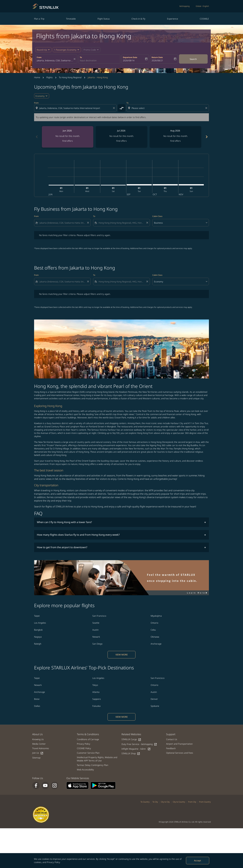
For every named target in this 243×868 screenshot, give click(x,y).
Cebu (153, 630)
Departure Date (130, 57)
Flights (50, 77)
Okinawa (155, 637)
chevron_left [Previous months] (37, 137)
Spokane (155, 706)
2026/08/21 (157, 60)
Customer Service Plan (88, 753)
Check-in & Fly (138, 19)
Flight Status (104, 19)
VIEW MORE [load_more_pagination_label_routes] (122, 655)
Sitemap (36, 758)
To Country (145, 802)
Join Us (38, 753)
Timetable (71, 19)
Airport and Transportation (179, 744)
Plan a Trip (39, 19)
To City (155, 802)
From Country (205, 802)
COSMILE (204, 19)
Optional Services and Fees (180, 753)
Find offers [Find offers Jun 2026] (68, 141)
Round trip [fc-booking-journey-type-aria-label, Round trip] (42, 50)
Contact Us (172, 739)
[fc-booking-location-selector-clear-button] (75, 59)
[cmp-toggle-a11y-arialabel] (122, 108)
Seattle (96, 623)
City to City (165, 802)
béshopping (184, 6)
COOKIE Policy (84, 748)
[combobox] (55, 60)
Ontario (154, 623)
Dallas (37, 706)
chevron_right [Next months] (206, 137)
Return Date (157, 57)
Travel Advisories (41, 748)
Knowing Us (38, 739)
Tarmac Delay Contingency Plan (93, 765)
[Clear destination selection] (207, 108)
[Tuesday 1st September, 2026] (139, 185)
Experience (173, 19)
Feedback (171, 748)
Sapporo (97, 699)
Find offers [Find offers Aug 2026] (175, 141)
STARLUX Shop (131, 754)
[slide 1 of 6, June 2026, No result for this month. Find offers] (68, 137)
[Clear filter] (88, 223)
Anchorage (156, 644)
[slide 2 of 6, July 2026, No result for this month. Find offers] (122, 137)
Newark (96, 637)
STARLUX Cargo (131, 739)
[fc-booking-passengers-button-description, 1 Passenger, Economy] (65, 50)
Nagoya (38, 637)
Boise (37, 699)
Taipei (37, 616)
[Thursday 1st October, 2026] (165, 185)
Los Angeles (40, 623)
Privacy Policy (53, 862)
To (81, 57)
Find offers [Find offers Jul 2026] (122, 141)
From (39, 57)
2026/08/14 (129, 60)
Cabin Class (157, 216)
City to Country (179, 802)
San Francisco (99, 616)
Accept (198, 860)
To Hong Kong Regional (70, 77)
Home (37, 77)
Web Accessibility (85, 770)
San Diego (97, 644)
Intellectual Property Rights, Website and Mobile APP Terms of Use (97, 759)
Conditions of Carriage (88, 739)
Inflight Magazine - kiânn (136, 749)
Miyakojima (156, 616)
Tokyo (95, 685)
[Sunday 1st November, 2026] (191, 185)
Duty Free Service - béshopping (139, 744)
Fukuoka (96, 706)
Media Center (39, 744)
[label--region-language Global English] (202, 6)
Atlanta (96, 692)
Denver (154, 699)
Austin (95, 630)
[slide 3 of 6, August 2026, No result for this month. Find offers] (175, 137)
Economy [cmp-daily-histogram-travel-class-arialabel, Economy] (40, 96)
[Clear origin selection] (114, 108)
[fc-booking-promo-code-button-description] (90, 50)
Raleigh (38, 644)
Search (193, 59)
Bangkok (38, 630)
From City (192, 802)
